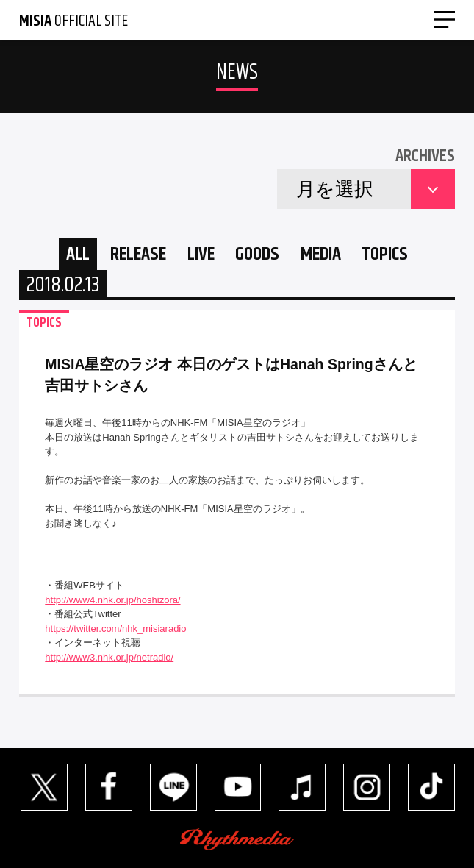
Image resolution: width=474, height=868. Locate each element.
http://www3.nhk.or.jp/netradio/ (109, 657)
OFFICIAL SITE (73, 21)
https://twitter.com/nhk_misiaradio (115, 629)
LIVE (201, 254)
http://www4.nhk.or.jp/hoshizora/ (112, 600)
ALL (78, 254)
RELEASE (138, 254)
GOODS (257, 254)
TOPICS (385, 254)
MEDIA (321, 254)
